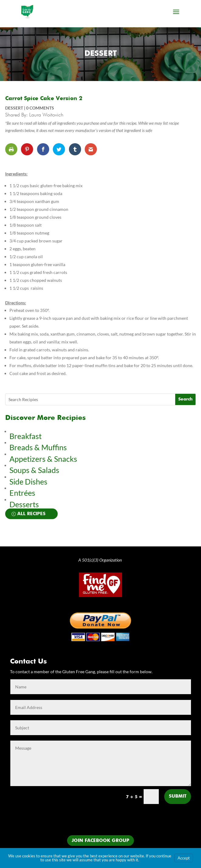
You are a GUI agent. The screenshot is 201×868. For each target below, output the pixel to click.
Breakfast (26, 436)
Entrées (22, 493)
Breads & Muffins (38, 447)
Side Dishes (28, 481)
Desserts (25, 504)
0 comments (40, 108)
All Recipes (31, 514)
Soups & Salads (34, 470)
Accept (184, 858)
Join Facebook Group (101, 841)
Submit (178, 796)
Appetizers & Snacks (43, 459)
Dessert (101, 54)
